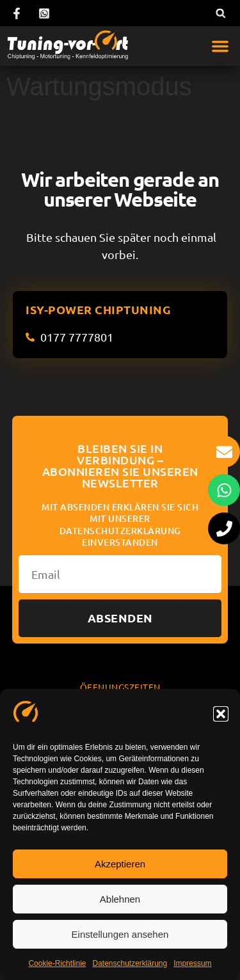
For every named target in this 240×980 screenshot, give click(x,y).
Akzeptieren (120, 864)
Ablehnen (120, 899)
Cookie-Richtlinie (57, 963)
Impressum (192, 963)
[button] (221, 714)
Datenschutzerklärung (130, 963)
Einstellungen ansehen (120, 934)
